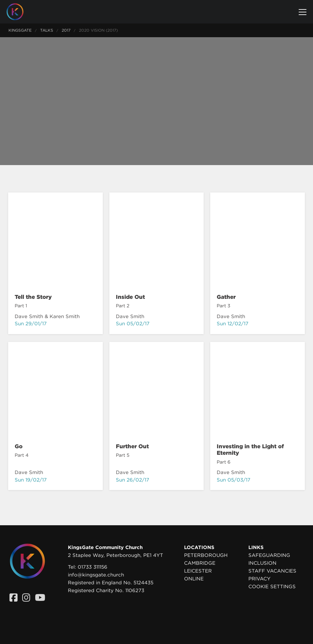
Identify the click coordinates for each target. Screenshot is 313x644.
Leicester (198, 571)
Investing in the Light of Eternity (250, 450)
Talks (47, 30)
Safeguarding (269, 555)
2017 (66, 30)
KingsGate (20, 30)
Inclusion (262, 563)
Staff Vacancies (272, 571)
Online (194, 579)
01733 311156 (93, 567)
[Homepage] (20, 12)
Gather (226, 297)
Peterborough (206, 555)
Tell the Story (33, 297)
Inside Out (130, 297)
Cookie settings (272, 587)
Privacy (259, 579)
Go (19, 446)
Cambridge (200, 563)
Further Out (132, 446)
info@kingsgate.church (96, 575)
